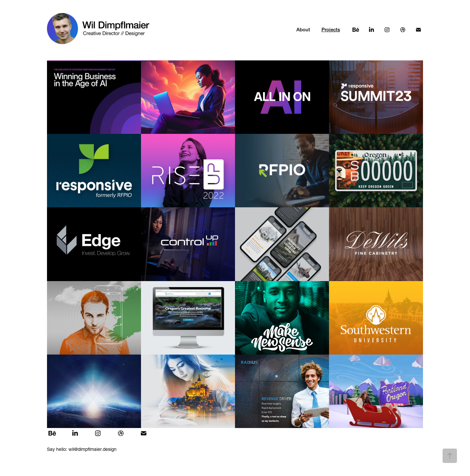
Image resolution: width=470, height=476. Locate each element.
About (303, 30)
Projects (331, 30)
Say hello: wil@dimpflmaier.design (82, 449)
